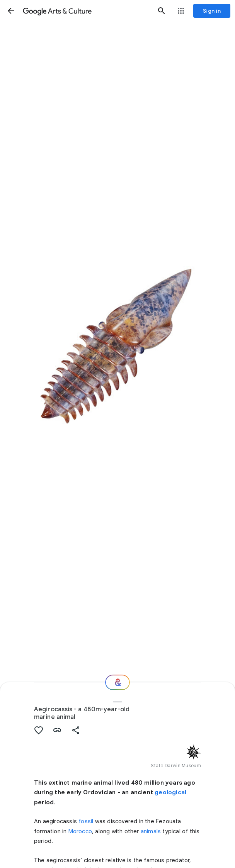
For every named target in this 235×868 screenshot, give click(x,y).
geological (170, 792)
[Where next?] (117, 682)
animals (151, 831)
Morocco (80, 831)
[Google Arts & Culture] (86, 11)
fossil (86, 821)
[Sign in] (212, 11)
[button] (11, 11)
